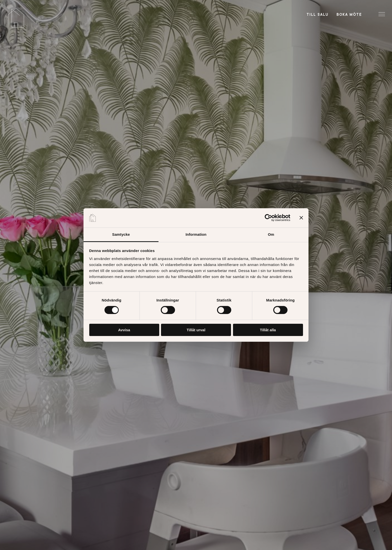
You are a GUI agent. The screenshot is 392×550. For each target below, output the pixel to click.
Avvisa (124, 330)
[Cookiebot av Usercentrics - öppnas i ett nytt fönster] (268, 218)
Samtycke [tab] (121, 234)
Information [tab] (196, 234)
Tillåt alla (268, 330)
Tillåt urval (196, 330)
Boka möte (349, 14)
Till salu (317, 14)
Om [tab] (271, 234)
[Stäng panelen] (301, 218)
